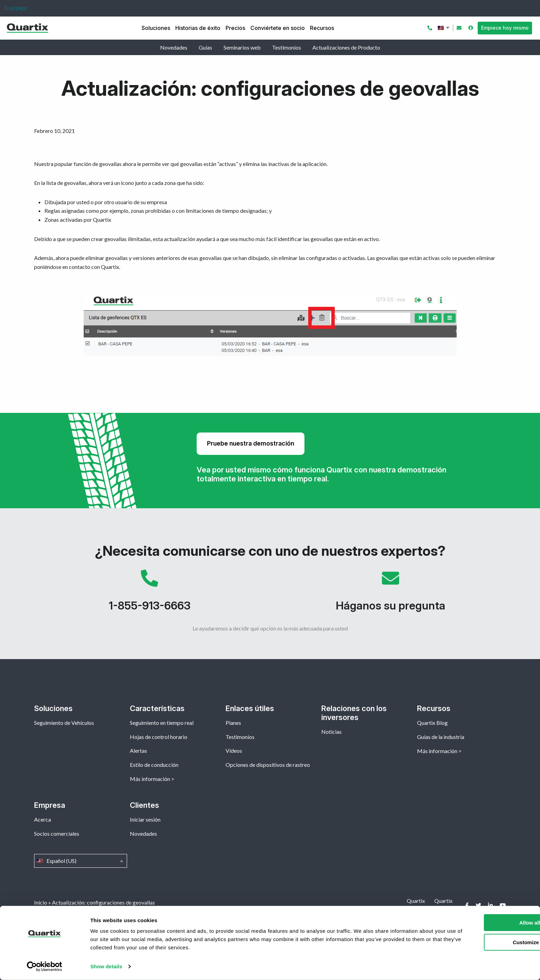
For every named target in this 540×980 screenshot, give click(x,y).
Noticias (331, 732)
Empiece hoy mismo (505, 28)
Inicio (41, 902)
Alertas (138, 750)
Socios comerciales (57, 833)
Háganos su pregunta (391, 594)
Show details (106, 966)
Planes (233, 723)
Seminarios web (242, 47)
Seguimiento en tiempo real (162, 723)
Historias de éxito (198, 28)
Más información (150, 779)
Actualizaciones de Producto (346, 47)
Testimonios (287, 47)
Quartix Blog (432, 723)
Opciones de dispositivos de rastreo (268, 765)
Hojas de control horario (159, 737)
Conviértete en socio (278, 28)
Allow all (483, 923)
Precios (235, 28)
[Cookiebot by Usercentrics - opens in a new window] (45, 967)
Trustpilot (15, 8)
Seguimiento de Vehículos (64, 723)
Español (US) (444, 28)
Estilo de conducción (154, 765)
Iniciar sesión (145, 819)
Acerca (43, 819)
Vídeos (234, 750)
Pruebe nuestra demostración (251, 443)
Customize (483, 942)
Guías (205, 47)
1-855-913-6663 (149, 594)
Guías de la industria (441, 737)
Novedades (174, 47)
